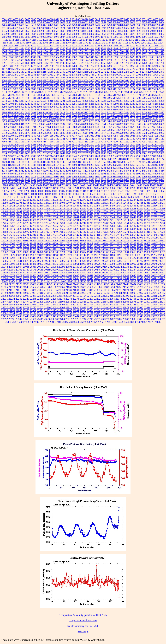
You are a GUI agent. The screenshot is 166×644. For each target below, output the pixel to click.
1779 (45, 66)
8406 (92, 171)
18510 (40, 246)
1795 (127, 66)
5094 (86, 89)
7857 (92, 156)
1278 (80, 46)
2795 (138, 75)
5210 (4, 101)
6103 (74, 118)
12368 (26, 200)
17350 (19, 235)
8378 (4, 171)
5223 (74, 101)
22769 (19, 307)
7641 (51, 153)
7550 (98, 147)
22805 (62, 307)
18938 (54, 252)
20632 (126, 275)
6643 (45, 130)
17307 (133, 232)
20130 (111, 267)
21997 (140, 293)
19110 (47, 255)
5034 (92, 83)
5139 (155, 92)
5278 (103, 104)
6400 (51, 127)
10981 (76, 188)
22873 (126, 307)
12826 (62, 229)
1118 (34, 40)
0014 (74, 19)
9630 (133, 179)
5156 (51, 95)
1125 (74, 40)
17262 (104, 232)
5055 (33, 86)
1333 (45, 48)
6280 (74, 121)
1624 (138, 57)
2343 (16, 75)
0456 (92, 25)
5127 (91, 92)
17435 (83, 235)
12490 (161, 208)
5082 (16, 89)
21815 (19, 290)
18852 (154, 249)
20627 (112, 275)
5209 (162, 98)
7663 (103, 153)
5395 (150, 110)
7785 (33, 156)
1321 (4, 48)
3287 (45, 80)
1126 (80, 40)
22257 (47, 299)
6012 (103, 115)
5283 (133, 104)
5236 (150, 101)
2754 (57, 75)
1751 (74, 63)
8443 (121, 171)
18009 (154, 238)
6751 (98, 130)
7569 (162, 147)
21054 (12, 281)
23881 (37, 322)
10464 (146, 185)
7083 (109, 136)
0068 (127, 22)
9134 (115, 176)
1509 (115, 51)
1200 (137, 43)
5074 (133, 86)
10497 (47, 188)
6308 (4, 124)
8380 (10, 171)
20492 (83, 273)
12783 (104, 226)
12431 (47, 206)
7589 (51, 150)
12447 (90, 206)
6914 (86, 133)
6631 (144, 127)
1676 (92, 60)
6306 (156, 121)
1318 (156, 46)
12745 (90, 223)
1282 (103, 46)
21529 (12, 287)
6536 (103, 127)
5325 (150, 107)
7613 (162, 150)
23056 (133, 310)
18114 (119, 241)
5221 (63, 101)
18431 (161, 243)
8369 (144, 168)
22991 (76, 310)
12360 (131, 197)
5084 (28, 89)
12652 (154, 217)
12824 (47, 229)
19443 (147, 258)
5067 (98, 86)
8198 (74, 165)
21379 (19, 284)
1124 (68, 40)
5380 (86, 110)
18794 (83, 249)
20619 (90, 275)
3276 (144, 78)
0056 (57, 22)
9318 (109, 179)
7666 (115, 153)
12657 (26, 220)
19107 (40, 255)
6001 (68, 115)
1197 (120, 43)
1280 (92, 46)
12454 (140, 206)
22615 (154, 302)
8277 (92, 168)
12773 (40, 226)
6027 (162, 115)
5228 (103, 101)
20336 (5, 273)
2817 (39, 78)
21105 (26, 281)
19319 (33, 258)
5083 (22, 89)
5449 (33, 115)
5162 (86, 95)
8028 (28, 159)
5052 (22, 86)
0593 (109, 28)
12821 (26, 229)
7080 (92, 136)
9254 (121, 176)
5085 (33, 89)
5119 (45, 92)
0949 (39, 37)
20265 (104, 270)
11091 (83, 194)
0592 (103, 28)
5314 (86, 107)
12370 (40, 200)
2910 (80, 78)
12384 (133, 200)
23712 (69, 319)
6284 (98, 121)
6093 (22, 118)
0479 (127, 25)
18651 (126, 246)
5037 (109, 83)
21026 (5, 281)
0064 (103, 22)
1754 (92, 63)
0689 (57, 31)
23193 (69, 313)
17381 (33, 235)
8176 (150, 162)
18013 (161, 238)
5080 (4, 89)
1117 (28, 40)
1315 (138, 46)
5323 (138, 107)
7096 (162, 136)
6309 (10, 124)
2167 (115, 69)
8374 (156, 168)
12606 (154, 211)
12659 (40, 220)
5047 (156, 83)
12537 (26, 211)
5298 (4, 107)
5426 (138, 112)
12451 (119, 206)
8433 (109, 171)
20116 (104, 267)
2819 (51, 78)
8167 (115, 162)
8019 (16, 159)
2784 (80, 75)
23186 (62, 313)
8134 (16, 162)
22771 (26, 307)
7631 (39, 153)
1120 (45, 40)
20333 (161, 270)
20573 (19, 275)
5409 (39, 112)
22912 (140, 307)
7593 (57, 150)
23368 (140, 313)
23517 (119, 316)
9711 (68, 182)
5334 (39, 110)
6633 (156, 127)
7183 (22, 142)
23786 (119, 319)
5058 (51, 86)
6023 (138, 115)
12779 (76, 226)
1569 (133, 54)
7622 (33, 153)
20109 (90, 267)
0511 (4, 28)
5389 (127, 110)
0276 (150, 22)
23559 (154, 316)
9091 (68, 176)
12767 (12, 226)
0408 (22, 25)
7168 (4, 142)
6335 (51, 124)
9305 (74, 179)
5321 (127, 107)
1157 (11, 43)
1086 (115, 37)
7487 (39, 147)
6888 (68, 133)
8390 (45, 171)
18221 (154, 241)
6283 (92, 121)
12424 (12, 206)
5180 (28, 98)
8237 (45, 168)
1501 (86, 51)
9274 (162, 176)
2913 (98, 78)
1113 (6, 40)
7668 (121, 153)
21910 (40, 293)
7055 (39, 136)
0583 (80, 28)
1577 (16, 57)
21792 (147, 287)
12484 (140, 208)
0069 (133, 22)
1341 (92, 48)
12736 (54, 223)
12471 (54, 208)
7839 (68, 156)
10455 (103, 185)
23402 (154, 313)
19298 (12, 258)
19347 (62, 258)
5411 (51, 112)
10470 (153, 185)
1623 (133, 57)
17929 (126, 238)
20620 (97, 275)
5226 (92, 101)
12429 (33, 206)
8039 (34, 159)
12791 (154, 226)
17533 (140, 235)
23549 (140, 316)
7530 (63, 147)
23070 (154, 310)
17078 (33, 232)
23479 (62, 316)
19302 (19, 258)
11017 (76, 191)
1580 (33, 57)
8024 (22, 159)
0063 (98, 22)
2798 (156, 75)
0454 (80, 25)
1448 (33, 51)
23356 (126, 313)
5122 (62, 92)
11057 (132, 191)
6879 (28, 133)
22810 (69, 307)
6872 (4, 133)
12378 (90, 200)
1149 (126, 40)
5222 (68, 101)
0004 (22, 19)
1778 (39, 66)
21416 (40, 284)
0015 (80, 19)
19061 (126, 252)
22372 (119, 299)
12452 (126, 206)
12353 (117, 197)
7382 (92, 144)
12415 (119, 203)
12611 (26, 214)
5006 (98, 80)
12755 (147, 223)
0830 (156, 31)
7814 (51, 156)
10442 (75, 185)
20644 (140, 275)
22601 (147, 302)
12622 (104, 214)
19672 (104, 261)
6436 (68, 127)
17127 (47, 232)
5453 (57, 115)
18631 (112, 246)
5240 (10, 104)
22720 (76, 305)
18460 (12, 246)
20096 (69, 267)
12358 (124, 197)
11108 (34, 197)
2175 (162, 69)
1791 (115, 66)
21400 (33, 284)
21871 (119, 290)
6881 (33, 133)
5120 (50, 92)
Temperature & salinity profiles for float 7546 (83, 615)
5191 (86, 98)
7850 (86, 156)
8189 (39, 165)
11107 (27, 197)
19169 (97, 255)
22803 (54, 307)
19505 (5, 261)
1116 (23, 40)
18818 (104, 249)
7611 (150, 150)
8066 (69, 159)
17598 (19, 238)
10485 (12, 188)
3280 (4, 80)
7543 (74, 147)
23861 (15, 322)
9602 (127, 179)
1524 (39, 54)
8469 (10, 174)
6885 (57, 133)
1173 (103, 43)
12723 (154, 220)
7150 (74, 139)
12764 (5, 226)
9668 (63, 182)
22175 (104, 296)
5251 (74, 104)
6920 (121, 133)
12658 (33, 220)
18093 (83, 241)
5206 (144, 98)
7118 (33, 139)
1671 (68, 60)
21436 (62, 284)
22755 (161, 305)
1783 (68, 66)
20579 (26, 275)
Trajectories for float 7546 (83, 620)
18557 (62, 246)
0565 (28, 28)
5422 (115, 112)
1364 (162, 48)
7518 (57, 147)
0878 (144, 34)
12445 (76, 206)
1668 (51, 60)
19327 (40, 258)
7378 (80, 144)
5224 (80, 101)
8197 (68, 165)
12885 (140, 229)
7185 (33, 142)
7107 (22, 139)
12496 (12, 211)
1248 (22, 46)
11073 (13, 194)
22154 (83, 296)
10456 (110, 185)
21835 (54, 290)
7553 (109, 147)
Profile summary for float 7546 (83, 626)
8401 (86, 171)
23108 (26, 313)
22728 (104, 305)
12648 (126, 217)
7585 (33, 150)
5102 (121, 89)
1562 (92, 54)
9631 (138, 179)
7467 (33, 147)
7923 (109, 156)
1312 (121, 46)
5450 (39, 115)
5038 (115, 83)
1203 (155, 43)
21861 (104, 290)
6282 (86, 121)
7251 (144, 142)
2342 (10, 75)
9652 (22, 182)
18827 (133, 249)
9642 (162, 179)
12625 (126, 214)
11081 (34, 194)
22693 (47, 305)
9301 (51, 179)
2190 (63, 72)
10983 (90, 188)
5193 (98, 98)
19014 (83, 252)
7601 (103, 150)
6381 (162, 124)
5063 (74, 86)
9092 (74, 176)
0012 (63, 19)
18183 (147, 241)
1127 (86, 40)
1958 (133, 66)
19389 (97, 258)
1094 (162, 37)
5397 (162, 110)
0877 (138, 34)
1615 (92, 57)
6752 (103, 130)
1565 (109, 54)
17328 (161, 232)
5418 (92, 112)
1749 (63, 63)
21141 (47, 281)
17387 (40, 235)
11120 (82, 197)
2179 (16, 72)
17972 (147, 238)
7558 (127, 147)
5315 (92, 107)
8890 (156, 174)
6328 (33, 124)
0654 (45, 31)
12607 (161, 211)
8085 (98, 159)
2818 (45, 78)
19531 (19, 261)
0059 (74, 22)
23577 (161, 316)
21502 (154, 284)
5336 (45, 110)
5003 (80, 80)
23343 (119, 313)
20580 (33, 275)
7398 (115, 144)
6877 (22, 133)
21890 (5, 293)
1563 (98, 54)
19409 (119, 258)
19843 (26, 264)
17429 (76, 235)
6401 (57, 127)
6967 (162, 133)
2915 (109, 78)
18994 (69, 252)
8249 (63, 168)
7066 (51, 136)
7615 (10, 153)
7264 (39, 144)
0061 (86, 22)
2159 (74, 69)
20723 (26, 278)
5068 (103, 86)
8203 (98, 165)
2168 (121, 69)
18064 (47, 241)
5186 (57, 98)
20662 (154, 275)
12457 (161, 206)
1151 (137, 40)
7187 (45, 142)
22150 (76, 296)
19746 (154, 261)
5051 (16, 86)
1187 (109, 43)
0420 (39, 25)
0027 (121, 19)
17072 (26, 232)
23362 (133, 313)
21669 (69, 287)
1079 (109, 37)
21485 (112, 284)
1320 (162, 46)
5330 (16, 110)
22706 (62, 305)
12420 (154, 203)
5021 (22, 83)
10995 (6, 191)
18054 (40, 241)
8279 (98, 168)
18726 (19, 249)
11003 (41, 191)
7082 (103, 136)
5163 (92, 95)
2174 (156, 69)
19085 (19, 255)
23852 (161, 319)
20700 (12, 278)
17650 (40, 238)
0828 (144, 31)
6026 (156, 115)
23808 (133, 319)
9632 (144, 179)
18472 (26, 246)
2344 (22, 75)
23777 (104, 319)
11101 (146, 194)
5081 (10, 89)
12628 (147, 214)
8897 (4, 176)
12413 (112, 203)
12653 (161, 217)
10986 (112, 188)
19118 (54, 255)
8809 (138, 174)
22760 (12, 307)
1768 (10, 66)
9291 (22, 179)
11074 (20, 194)
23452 (33, 316)
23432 (12, 316)
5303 (33, 107)
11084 (48, 194)
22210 (140, 296)
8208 (127, 165)
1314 (133, 46)
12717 (140, 220)
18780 (76, 249)
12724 (161, 220)
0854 (80, 34)
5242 (22, 104)
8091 (115, 159)
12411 (97, 203)
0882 (162, 34)
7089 (138, 136)
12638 (54, 217)
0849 (57, 34)
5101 (115, 89)
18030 (19, 241)
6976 (28, 136)
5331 (22, 110)
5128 (97, 92)
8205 (109, 165)
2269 (86, 72)
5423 (121, 112)
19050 (119, 252)
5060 (57, 86)
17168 (69, 232)
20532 (126, 273)
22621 (161, 302)
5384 (103, 110)
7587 (45, 150)
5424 (127, 112)
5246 (45, 104)
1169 (80, 43)
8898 (10, 176)
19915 (69, 264)
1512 (133, 51)
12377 (83, 200)
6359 (133, 124)
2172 (144, 69)
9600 (121, 179)
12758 (161, 223)
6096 (39, 118)
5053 (28, 86)
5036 (103, 83)
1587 (74, 57)
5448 (28, 115)
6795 (156, 130)
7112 (28, 139)
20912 (83, 278)
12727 (12, 223)
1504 (103, 51)
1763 (144, 63)
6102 (69, 118)
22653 (19, 305)
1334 (51, 48)
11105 (13, 197)
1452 (57, 51)
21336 (154, 281)
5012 (133, 80)
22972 (47, 310)
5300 (16, 107)
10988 (126, 188)
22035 (147, 293)
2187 (45, 72)
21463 (83, 284)
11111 (48, 197)
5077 (150, 86)
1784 (74, 66)
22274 (69, 299)
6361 (144, 124)
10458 (117, 185)
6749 (86, 130)
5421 (109, 112)
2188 (51, 72)
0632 (127, 28)
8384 (33, 171)
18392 (140, 243)
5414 (68, 112)
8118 (133, 159)
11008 (55, 191)
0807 (98, 31)
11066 (6, 194)
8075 (80, 159)
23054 (126, 310)
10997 (20, 191)
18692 (154, 246)
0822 (121, 31)
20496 (90, 273)
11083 (41, 194)
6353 (98, 124)
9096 (92, 176)
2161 (80, 69)
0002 (10, 19)
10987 (119, 188)
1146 (109, 40)
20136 (140, 267)
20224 (69, 270)
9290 (16, 179)
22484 (33, 302)
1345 (109, 48)
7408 (138, 144)
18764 (62, 249)
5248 (57, 104)
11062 (146, 191)
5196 (115, 98)
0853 (74, 34)
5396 (156, 110)
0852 (68, 34)
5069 (109, 86)
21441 (69, 284)
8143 (39, 162)
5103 (127, 89)
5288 (156, 104)
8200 (86, 165)
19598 (47, 261)
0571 (63, 28)
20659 (147, 275)
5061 (63, 86)
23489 (83, 316)
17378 (26, 235)
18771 (69, 249)
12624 (119, 214)
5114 (22, 92)
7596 (74, 150)
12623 (112, 214)
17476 (119, 235)
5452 (51, 115)
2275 (121, 72)
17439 (90, 235)
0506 (138, 25)
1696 (33, 63)
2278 (138, 72)
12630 (161, 214)
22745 (140, 305)
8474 (22, 174)
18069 (62, 241)
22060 (5, 296)
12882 (119, 229)
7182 (16, 142)
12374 (69, 200)
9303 (63, 179)
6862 (162, 130)
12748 (104, 223)
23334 (104, 313)
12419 (147, 203)
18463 (19, 246)
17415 (54, 235)
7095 (156, 136)
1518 (4, 54)
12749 (112, 223)
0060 (80, 22)
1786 (86, 66)
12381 (112, 200)
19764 (5, 264)
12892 (5, 232)
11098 (125, 194)
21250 (83, 281)
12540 (33, 211)
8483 (57, 174)
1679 (109, 60)
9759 (133, 182)
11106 (20, 197)
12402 (47, 203)
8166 (109, 162)
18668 (140, 246)
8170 (121, 162)
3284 (28, 80)
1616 (98, 57)
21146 (61, 281)
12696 (62, 220)
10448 (89, 185)
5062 (68, 86)
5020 (16, 83)
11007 (48, 191)
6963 (156, 133)
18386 (126, 243)
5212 (16, 101)
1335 (57, 48)
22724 (90, 305)
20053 (12, 267)
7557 (121, 147)
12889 (161, 229)
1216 (16, 46)
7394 (109, 144)
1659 (39, 60)
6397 (45, 127)
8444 (127, 171)
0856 (92, 34)
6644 (51, 130)
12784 (112, 226)
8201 (92, 165)
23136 (40, 313)
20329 (154, 270)
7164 (144, 139)
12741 (69, 223)
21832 (47, 290)
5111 (5, 92)
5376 (68, 110)
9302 (57, 179)
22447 (5, 302)
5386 (115, 110)
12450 (112, 206)
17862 (97, 238)
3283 (22, 80)
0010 (51, 19)
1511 (127, 51)
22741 (126, 305)
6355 (109, 124)
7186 (39, 142)
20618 (83, 275)
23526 (126, 316)
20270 (112, 270)
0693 (80, 31)
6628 (127, 127)
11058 (139, 191)
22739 (119, 305)
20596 (54, 275)
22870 (119, 307)
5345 (57, 110)
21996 (133, 293)
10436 (53, 185)
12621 (97, 214)
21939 (62, 293)
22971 (40, 310)
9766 (5, 185)
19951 (76, 264)
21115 (33, 281)
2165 (103, 69)
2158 (68, 69)
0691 (68, 31)
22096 (54, 296)
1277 (74, 46)
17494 (126, 235)
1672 (74, 60)
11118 (75, 197)
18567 (69, 246)
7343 (45, 144)
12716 (133, 220)
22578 (133, 302)
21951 (76, 293)
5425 (133, 112)
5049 (4, 86)
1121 (51, 40)
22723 (83, 305)
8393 (63, 171)
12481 (119, 208)
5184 (51, 98)
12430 (40, 206)
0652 (39, 31)
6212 (127, 118)
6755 (121, 130)
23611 (40, 319)
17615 (33, 238)
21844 (76, 290)
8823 (150, 174)
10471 (160, 185)
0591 (98, 28)
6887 (63, 133)
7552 (103, 147)
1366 (10, 51)
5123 (68, 92)
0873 (115, 34)
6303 (138, 121)
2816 (33, 78)
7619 (22, 153)
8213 (156, 165)
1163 (45, 43)
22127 (69, 296)
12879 (97, 229)
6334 (45, 124)
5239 (4, 104)
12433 (54, 206)
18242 (5, 243)
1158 (17, 43)
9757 (121, 182)
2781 (63, 75)
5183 (45, 98)
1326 (28, 48)
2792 (127, 75)
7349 (57, 144)
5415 (74, 112)
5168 (121, 95)
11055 (125, 191)
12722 (147, 220)
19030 (104, 252)
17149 (54, 232)
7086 (127, 136)
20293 (140, 270)
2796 (144, 75)
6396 (39, 127)
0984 (63, 37)
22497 (54, 302)
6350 (86, 124)
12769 (26, 226)
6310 (16, 124)
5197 (121, 98)
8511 (115, 174)
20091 (62, 267)
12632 (12, 217)
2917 (121, 78)
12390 (161, 200)
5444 (4, 115)
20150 (12, 270)
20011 (140, 264)
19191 (119, 255)
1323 (16, 48)
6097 (45, 118)
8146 (57, 162)
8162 (86, 162)
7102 (10, 139)
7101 (4, 139)
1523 (33, 54)
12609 (12, 214)
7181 (10, 142)
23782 (112, 319)
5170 (133, 95)
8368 (138, 168)
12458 (5, 208)
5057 (45, 86)
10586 (69, 188)
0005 (28, 19)
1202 (149, 43)
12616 (62, 214)
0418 (28, 25)
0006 (33, 19)
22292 (97, 299)
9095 (86, 176)
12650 (140, 217)
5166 (109, 95)
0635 (133, 28)
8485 (63, 174)
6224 (162, 118)
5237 (156, 101)
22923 (154, 307)
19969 (83, 264)
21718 (104, 287)
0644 (162, 28)
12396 (19, 203)
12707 (90, 220)
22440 (154, 299)
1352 (150, 48)
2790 (115, 75)
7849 (80, 156)
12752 (133, 223)
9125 (109, 176)
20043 (161, 264)
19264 (154, 255)
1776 (28, 66)
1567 (121, 54)
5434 (156, 112)
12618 (76, 214)
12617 (69, 214)
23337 (112, 313)
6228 (22, 121)
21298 (133, 281)
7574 (10, 150)
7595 (68, 150)
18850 (147, 249)
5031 (74, 83)
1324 (22, 48)
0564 (22, 28)
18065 (55, 241)
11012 (62, 191)
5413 (63, 112)
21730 (112, 287)
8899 (16, 176)
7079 (86, 136)
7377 (74, 144)
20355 (26, 273)
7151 (80, 139)
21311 (147, 281)
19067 (154, 252)
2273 (109, 72)
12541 (40, 211)
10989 (133, 188)
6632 (150, 127)
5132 (115, 92)
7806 (45, 156)
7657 (86, 153)
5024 (33, 83)
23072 (161, 310)
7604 (115, 150)
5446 (16, 115)
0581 (68, 28)
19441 (140, 258)
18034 (26, 241)
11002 (34, 191)
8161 (80, 162)
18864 (12, 252)
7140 (57, 139)
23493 (90, 316)
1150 (131, 40)
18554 (54, 246)
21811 (12, 290)
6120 (103, 118)
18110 (112, 241)
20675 (161, 275)
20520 (97, 273)
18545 (47, 246)
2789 (109, 75)
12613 (40, 214)
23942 (65, 322)
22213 (147, 296)
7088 (133, 136)
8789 (127, 174)
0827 (138, 31)
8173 (133, 162)
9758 (127, 182)
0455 (86, 25)
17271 (126, 232)
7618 (16, 153)
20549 (154, 273)
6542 (115, 127)
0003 (16, 19)
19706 (119, 261)
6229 (28, 121)
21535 (19, 287)
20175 (33, 270)
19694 (112, 261)
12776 (62, 226)
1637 (28, 60)
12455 (147, 206)
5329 (10, 110)
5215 (33, 101)
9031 (57, 176)
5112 (10, 92)
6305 (150, 121)
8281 (103, 168)
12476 (83, 208)
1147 (114, 40)
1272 (45, 46)
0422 (51, 25)
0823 (127, 31)
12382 (119, 200)
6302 (133, 121)
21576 (40, 287)
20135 (133, 267)
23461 (47, 316)
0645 (4, 31)
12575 (119, 211)
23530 (133, 316)
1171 (91, 43)
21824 (33, 290)
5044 (138, 83)
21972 (97, 293)
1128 (91, 40)
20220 (62, 270)
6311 (22, 124)
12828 (76, 229)
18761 (54, 249)
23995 (115, 322)
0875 (127, 34)
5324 (144, 107)
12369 (33, 200)
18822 (126, 249)
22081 (33, 296)
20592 (47, 275)
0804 (86, 31)
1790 (109, 66)
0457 (98, 25)
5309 (68, 107)
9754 (109, 182)
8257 (86, 168)
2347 (39, 75)
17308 (140, 232)
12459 (12, 208)
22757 (5, 307)
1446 (28, 51)
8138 (22, 162)
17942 (133, 238)
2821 (63, 78)
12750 (119, 223)
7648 (68, 153)
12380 (104, 200)
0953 (45, 37)
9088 (63, 176)
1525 (45, 54)
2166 (109, 69)
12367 (19, 200)
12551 (83, 211)
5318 (109, 107)
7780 (28, 156)
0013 (68, 19)
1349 (133, 48)
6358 (127, 124)
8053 (57, 159)
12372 (54, 200)
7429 (10, 147)
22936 (5, 310)
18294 (26, 243)
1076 (92, 37)
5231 (121, 101)
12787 (133, 226)
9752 (103, 182)
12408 (76, 203)
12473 (69, 208)
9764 (156, 182)
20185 (40, 270)
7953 (121, 156)
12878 (90, 229)
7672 (133, 153)
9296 (39, 179)
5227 (98, 101)
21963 (90, 293)
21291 (118, 281)
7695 (156, 153)
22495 (40, 302)
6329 (39, 124)
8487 (74, 174)
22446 (161, 299)
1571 (144, 54)
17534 (147, 235)
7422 (156, 144)
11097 (118, 194)
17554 (5, 238)
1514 (144, 51)
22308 (104, 299)
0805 (92, 31)
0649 (22, 31)
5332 (28, 110)
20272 (119, 270)
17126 (40, 232)
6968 (4, 136)
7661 (98, 153)
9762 (144, 182)
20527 (112, 273)
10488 (19, 188)
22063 (12, 296)
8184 (22, 165)
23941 (58, 322)
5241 (16, 104)
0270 (144, 22)
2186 (39, 72)
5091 (68, 89)
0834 (16, 34)
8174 (138, 162)
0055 (51, 22)
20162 (19, 270)
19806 (12, 264)
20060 (33, 267)
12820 (19, 229)
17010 (12, 232)
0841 (51, 34)
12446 (83, 206)
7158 (121, 139)
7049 (33, 136)
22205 (133, 296)
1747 (51, 63)
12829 (83, 229)
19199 (126, 255)
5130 (103, 92)
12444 (69, 206)
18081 (69, 241)
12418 (140, 203)
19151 (90, 255)
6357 (121, 124)
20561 (161, 273)
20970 (133, 278)
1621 (121, 57)
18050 (33, 241)
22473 (12, 302)
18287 (19, 243)
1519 (10, 54)
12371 (47, 200)
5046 (150, 83)
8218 (22, 168)
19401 (112, 258)
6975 (22, 136)
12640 (69, 217)
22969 (33, 310)
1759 (121, 63)
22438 (147, 299)
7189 (57, 142)
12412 (104, 203)
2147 (4, 69)
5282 (127, 104)
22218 (154, 296)
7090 (144, 136)
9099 (98, 176)
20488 (76, 273)
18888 (26, 252)
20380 (54, 273)
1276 (68, 46)
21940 (69, 293)
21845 (83, 290)
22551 (97, 302)
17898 (112, 238)
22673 (33, 305)
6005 (80, 115)
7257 (4, 144)
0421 (45, 25)
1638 (33, 60)
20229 (76, 270)
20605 (76, 275)
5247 (51, 104)
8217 (16, 168)
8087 (104, 159)
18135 (126, 241)
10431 (25, 185)
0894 (33, 37)
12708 (97, 220)
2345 (28, 75)
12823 (40, 229)
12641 (76, 217)
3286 (39, 80)
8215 (4, 168)
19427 (133, 258)
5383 (98, 110)
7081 (98, 136)
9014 (33, 176)
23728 (76, 319)
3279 (162, 78)
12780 (83, 226)
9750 (98, 182)
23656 (47, 319)
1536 (74, 54)
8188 (33, 165)
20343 (12, 273)
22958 (26, 310)
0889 (22, 37)
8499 (98, 174)
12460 (19, 208)
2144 (150, 66)
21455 (76, 284)
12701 (76, 220)
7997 (150, 156)
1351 (144, 48)
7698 (162, 153)
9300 (45, 179)
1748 (57, 63)
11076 (27, 194)
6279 (68, 121)
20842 (62, 278)
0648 (16, 31)
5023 (28, 83)
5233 (133, 101)
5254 (86, 104)
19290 (5, 258)
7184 (28, 142)
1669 (57, 60)
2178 (10, 72)
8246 (57, 168)
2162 (86, 69)
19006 (76, 252)
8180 (4, 165)
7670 (127, 153)
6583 (121, 127)
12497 (19, 211)
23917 (44, 322)
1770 (22, 66)
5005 (92, 80)
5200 (138, 98)
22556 (119, 302)
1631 (162, 57)
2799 (162, 75)
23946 (79, 322)
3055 (138, 78)
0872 (109, 34)
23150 (47, 313)
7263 (33, 144)
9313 (98, 179)
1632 (4, 60)
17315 (147, 232)
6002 (74, 115)
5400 (16, 112)
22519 (76, 302)
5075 (138, 86)
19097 (33, 255)
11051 (104, 191)
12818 (5, 229)
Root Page (83, 631)
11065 (161, 191)
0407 (16, 25)
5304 (39, 107)
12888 (154, 229)
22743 (133, 305)
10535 (62, 188)
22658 (26, 305)
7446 (22, 147)
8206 (115, 165)
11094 (104, 194)
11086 (62, 194)
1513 (138, 51)
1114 (11, 40)
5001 (68, 80)
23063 (140, 310)
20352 (19, 273)
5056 (39, 86)
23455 (40, 316)
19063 (133, 252)
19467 (161, 258)
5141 (4, 95)
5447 (22, 115)
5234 (138, 101)
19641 (90, 261)
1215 (10, 46)
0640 (138, 28)
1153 (149, 40)
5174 (156, 95)
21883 (154, 290)
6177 (115, 118)
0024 (109, 19)
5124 (74, 92)
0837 (33, 34)
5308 (63, 107)
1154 (154, 40)
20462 (69, 273)
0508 (150, 25)
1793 (121, 66)
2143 (144, 66)
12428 (26, 206)
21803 (154, 287)
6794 (150, 130)
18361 (97, 243)
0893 (28, 37)
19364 (83, 258)
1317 (150, 46)
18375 (119, 243)
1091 (144, 37)
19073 (5, 255)
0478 (121, 25)
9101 (103, 176)
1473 (80, 51)
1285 (109, 46)
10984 (97, 188)
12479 (104, 208)
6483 (74, 127)
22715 (69, 305)
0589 (92, 28)
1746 (45, 63)
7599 (92, 150)
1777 (33, 66)
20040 (154, 264)
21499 (140, 284)
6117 (92, 118)
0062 (92, 22)
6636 (4, 130)
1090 (138, 37)
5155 (45, 95)
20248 (97, 270)
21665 (62, 287)
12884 (133, 229)
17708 (54, 238)
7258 (10, 144)
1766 (162, 63)
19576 (26, 261)
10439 (67, 185)
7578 (22, 150)
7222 (127, 142)
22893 (133, 307)
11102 (153, 194)
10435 (46, 185)
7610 (144, 150)
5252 (80, 104)
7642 (57, 153)
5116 (33, 92)
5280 (115, 104)
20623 (104, 275)
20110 (97, 267)
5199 (133, 98)
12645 (104, 217)
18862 (5, 252)
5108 (156, 89)
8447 (133, 171)
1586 (68, 57)
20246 (90, 270)
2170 (133, 69)
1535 (68, 54)
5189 (74, 98)
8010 (10, 159)
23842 (147, 319)
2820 (57, 78)
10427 (18, 185)
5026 (45, 83)
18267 (12, 243)
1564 (103, 54)
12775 (54, 226)
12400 (33, 203)
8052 (51, 159)
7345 (51, 144)
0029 (133, 19)
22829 (83, 307)
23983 (108, 322)
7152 (86, 139)
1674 (86, 60)
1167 (68, 43)
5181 (33, 98)
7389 (103, 144)
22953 (12, 310)
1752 (80, 63)
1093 (156, 37)
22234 (12, 299)
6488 (98, 127)
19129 (69, 255)
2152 (33, 69)
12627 (140, 214)
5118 (39, 92)
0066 (115, 22)
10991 (147, 188)
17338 (5, 235)
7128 (39, 139)
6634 (162, 127)
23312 (97, 313)
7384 (98, 144)
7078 (80, 136)
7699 (4, 156)
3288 (51, 80)
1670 (63, 60)
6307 (162, 121)
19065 (140, 252)
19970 (90, 264)
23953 (87, 322)
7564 (144, 147)
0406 (10, 25)
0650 (28, 31)
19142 (83, 255)
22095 (47, 296)
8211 (144, 165)
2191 (68, 72)
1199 (132, 43)
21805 (161, 287)
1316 (144, 46)
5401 (22, 112)
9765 (162, 182)
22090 (40, 296)
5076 (144, 86)
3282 (16, 80)
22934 (161, 307)
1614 (86, 57)
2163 (92, 69)
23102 (19, 313)
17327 (154, 232)
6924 (144, 133)
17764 (76, 238)
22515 (69, 302)
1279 (86, 46)
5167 (115, 95)
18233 (161, 241)
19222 (147, 255)
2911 (86, 78)
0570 (57, 28)
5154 (39, 95)
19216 (140, 255)
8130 (10, 162)
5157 (57, 95)
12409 (83, 203)
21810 (5, 290)
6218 (132, 118)
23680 (54, 319)
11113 (61, 197)
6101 (63, 118)
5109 (162, 89)
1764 (150, 63)
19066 (147, 252)
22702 (54, 305)
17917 (119, 238)
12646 (112, 217)
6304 (144, 121)
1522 (28, 54)
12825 (54, 229)
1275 (63, 46)
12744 (83, 223)
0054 (45, 22)
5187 (63, 98)
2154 (45, 69)
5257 (98, 104)
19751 (161, 261)
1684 (133, 60)
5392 (144, 110)
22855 (112, 307)
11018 (83, 191)
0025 (115, 19)
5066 (92, 86)
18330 (76, 243)
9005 (28, 176)
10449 (96, 185)
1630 (156, 57)
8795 (133, 174)
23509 (104, 316)
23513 (112, 316)
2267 (74, 72)
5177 (10, 98)
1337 (68, 48)
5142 (10, 95)
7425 (162, 144)
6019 (115, 115)
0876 (133, 34)
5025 (39, 83)
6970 (10, 136)
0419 (33, 25)
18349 (90, 243)
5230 (115, 101)
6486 (92, 127)
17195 (90, 232)
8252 (68, 168)
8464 (162, 171)
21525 (5, 287)
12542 (47, 211)
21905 (33, 293)
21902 (26, 293)
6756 (127, 130)
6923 (138, 133)
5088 (51, 89)
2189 (57, 72)
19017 (90, 252)
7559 (133, 147)
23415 (5, 316)
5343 (51, 110)
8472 (16, 174)
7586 (39, 150)
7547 (86, 147)
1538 (86, 54)
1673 (80, 60)
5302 (28, 107)
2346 (33, 75)
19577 (33, 261)
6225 (4, 121)
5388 (121, 110)
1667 (45, 60)
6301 (127, 121)
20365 (40, 273)
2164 (98, 69)
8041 (39, 159)
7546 (80, 147)
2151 (28, 69)
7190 (63, 142)
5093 (80, 89)
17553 (161, 235)
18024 (12, 241)
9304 (68, 179)
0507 (144, 25)
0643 (156, 28)
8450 (138, 171)
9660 (45, 182)
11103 (160, 194)
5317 (103, 107)
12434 (62, 206)
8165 (103, 162)
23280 (83, 313)
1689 (162, 60)
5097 (98, 89)
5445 (10, 115)
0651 (33, 31)
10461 (132, 185)
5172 (144, 95)
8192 (45, 165)
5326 (156, 107)
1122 (57, 40)
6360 (138, 124)
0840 (45, 34)
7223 (133, 142)
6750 (92, 130)
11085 (55, 194)
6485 (86, 127)
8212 (150, 165)
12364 (160, 197)
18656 (133, 246)
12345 (110, 197)
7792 (39, 156)
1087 (121, 37)
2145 (156, 66)
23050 (119, 310)
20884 (76, 278)
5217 (45, 101)
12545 (62, 211)
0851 (63, 34)
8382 (22, 171)
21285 (104, 281)
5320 (121, 107)
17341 (12, 235)
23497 (97, 316)
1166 (63, 43)
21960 (83, 293)
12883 (126, 229)
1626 (150, 57)
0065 (109, 22)
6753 (109, 130)
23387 (147, 313)
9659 (39, 182)
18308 (47, 243)
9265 (150, 176)
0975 (57, 37)
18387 (133, 243)
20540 (140, 273)
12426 (19, 206)
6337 (63, 124)
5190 (80, 98)
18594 (83, 246)
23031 (90, 310)
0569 (51, 28)
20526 (104, 273)
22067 (19, 296)
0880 (150, 34)
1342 (98, 48)
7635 (45, 153)
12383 (126, 200)
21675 (83, 287)
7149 (68, 139)
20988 (147, 278)
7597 (80, 150)
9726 (74, 182)
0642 (150, 28)
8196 (63, 165)
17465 (97, 235)
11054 (118, 191)
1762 (138, 63)
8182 (10, 165)
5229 (109, 101)
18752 (40, 249)
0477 (115, 25)
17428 (69, 235)
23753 (97, 319)
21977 (112, 293)
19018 (97, 252)
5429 (144, 112)
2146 (162, 66)
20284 (133, 270)
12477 (90, 208)
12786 (126, 226)
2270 (92, 72)
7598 (86, 150)
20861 (69, 278)
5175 (162, 95)
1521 (22, 54)
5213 (22, 101)
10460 (124, 185)
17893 (104, 238)
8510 (109, 174)
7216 (103, 142)
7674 (138, 153)
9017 (39, 176)
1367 (16, 51)
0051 (28, 22)
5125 (80, 92)
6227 (16, 121)
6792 (138, 130)
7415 (150, 144)
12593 (133, 211)
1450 (45, 51)
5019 (10, 83)
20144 (161, 267)
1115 (17, 40)
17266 (112, 232)
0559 (16, 28)
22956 (19, 310)
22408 (133, 299)
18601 (90, 246)
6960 (150, 133)
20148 (5, 270)
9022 (51, 176)
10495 (40, 188)
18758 (47, 249)
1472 (74, 51)
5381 (92, 110)
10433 (32, 185)
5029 (63, 83)
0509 (156, 25)
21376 (12, 284)
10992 (154, 188)
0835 (22, 34)
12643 (90, 217)
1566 (115, 54)
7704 (16, 156)
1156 (5, 43)
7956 (127, 156)
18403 (147, 243)
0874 (121, 34)
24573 (136, 322)
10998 (27, 191)
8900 (22, 176)
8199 (80, 165)
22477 (26, 302)
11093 (97, 194)
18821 (119, 249)
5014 (144, 80)
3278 (156, 78)
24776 (151, 322)
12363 (153, 197)
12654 (5, 220)
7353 (68, 144)
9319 (115, 179)
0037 (10, 22)
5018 (4, 83)
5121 (56, 92)
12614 (47, 214)
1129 (97, 40)
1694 (22, 63)
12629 (154, 214)
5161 (80, 95)
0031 (144, 19)
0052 (33, 22)
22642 (12, 305)
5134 (126, 92)
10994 (161, 188)
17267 (119, 232)
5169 (127, 95)
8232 (39, 168)
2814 (22, 78)
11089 (69, 194)
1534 (63, 54)
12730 (33, 223)
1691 (4, 63)
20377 (47, 273)
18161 (133, 241)
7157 (115, 139)
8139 (28, 162)
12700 (69, 220)
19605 (62, 261)
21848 (90, 290)
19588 (40, 261)
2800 (4, 78)
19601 (54, 261)
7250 (138, 142)
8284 (109, 168)
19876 (54, 264)
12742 (76, 223)
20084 (55, 267)
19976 (97, 264)
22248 (33, 299)
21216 (76, 281)
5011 (127, 80)
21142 (54, 281)
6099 (57, 118)
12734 (47, 223)
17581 (12, 238)
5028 (57, 83)
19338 (47, 258)
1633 (10, 60)
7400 (121, 144)
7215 (98, 142)
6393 (28, 127)
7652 (80, 153)
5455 (63, 115)
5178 (16, 98)
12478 (97, 208)
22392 (126, 299)
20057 (19, 267)
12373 (62, 200)
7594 (63, 150)
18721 (12, 249)
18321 (62, 243)
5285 (144, 104)
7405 (133, 144)
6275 (45, 121)
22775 (33, 307)
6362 (150, 124)
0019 (98, 19)
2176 (4, 72)
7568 (156, 147)
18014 (5, 241)
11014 (69, 191)
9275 (4, 179)
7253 (156, 142)
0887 (10, 37)
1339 (80, 48)
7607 (133, 150)
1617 (103, 57)
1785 (80, 66)
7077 (74, 136)
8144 (45, 162)
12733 (40, 223)
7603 (109, 150)
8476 (28, 174)
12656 (19, 220)
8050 (45, 159)
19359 (76, 258)
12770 (33, 226)
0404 (162, 22)
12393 (5, 203)
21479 (104, 284)
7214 (92, 142)
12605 (147, 211)
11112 (54, 197)
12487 (154, 208)
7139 (51, 139)
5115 (27, 92)
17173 (76, 232)
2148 (10, 69)
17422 (62, 235)
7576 (16, 150)
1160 (28, 43)
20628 (119, 275)
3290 (63, 80)
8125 (150, 159)
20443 (62, 273)
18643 (119, 246)
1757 (109, 63)
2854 (74, 78)
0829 (150, 31)
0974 (51, 37)
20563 (5, 275)
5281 (121, 104)
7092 (150, 136)
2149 (16, 69)
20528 (119, 273)
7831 (57, 156)
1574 (162, 54)
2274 (115, 72)
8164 (98, 162)
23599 (26, 319)
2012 (138, 66)
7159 (127, 139)
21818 (26, 290)
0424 (63, 25)
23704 (62, 319)
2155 (51, 69)
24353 (122, 322)
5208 (156, 98)
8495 (80, 174)
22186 (119, 296)
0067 (121, 22)
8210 (138, 165)
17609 (26, 238)
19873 (40, 264)
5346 (63, 110)
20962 (126, 278)
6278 (63, 121)
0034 (162, 19)
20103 (76, 267)
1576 (10, 57)
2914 (103, 78)
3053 (127, 78)
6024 (144, 115)
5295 (162, 104)
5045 (144, 83)
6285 (103, 121)
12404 (54, 203)
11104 (6, 197)
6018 (109, 115)
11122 (89, 197)
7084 (115, 136)
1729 (39, 63)
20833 (54, 278)
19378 (90, 258)
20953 (119, 278)
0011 (57, 19)
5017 (162, 80)
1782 (63, 66)
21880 (147, 290)
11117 (68, 197)
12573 (112, 211)
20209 (54, 270)
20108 (83, 267)
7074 (68, 136)
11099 (132, 194)
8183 (16, 165)
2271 (98, 72)
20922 (97, 278)
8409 (103, 171)
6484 (80, 127)
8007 (162, 156)
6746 (68, 130)
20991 (154, 278)
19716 (126, 261)
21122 (40, 281)
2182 (33, 72)
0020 (103, 19)
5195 (109, 98)
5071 (115, 86)
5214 (28, 101)
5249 (63, 104)
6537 (109, 127)
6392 (22, 127)
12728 (19, 223)
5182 (39, 98)
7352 (63, 144)
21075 (19, 281)
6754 (115, 130)
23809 (140, 319)
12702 (83, 220)
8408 (98, 171)
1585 (63, 57)
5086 (39, 89)
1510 (121, 51)
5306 (51, 107)
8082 (92, 159)
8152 (74, 162)
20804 (40, 278)
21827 (40, 290)
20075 (40, 267)
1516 (156, 51)
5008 (109, 80)
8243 (51, 168)
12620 (90, 214)
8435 (115, 171)
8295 (115, 168)
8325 (127, 168)
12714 (126, 220)
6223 (156, 118)
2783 (74, 75)
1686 (144, 60)
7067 (57, 136)
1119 (40, 40)
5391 (138, 110)
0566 (33, 28)
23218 (76, 313)
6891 (80, 133)
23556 (147, 316)
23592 (5, 319)
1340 (86, 48)
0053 (39, 22)
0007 (39, 19)
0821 (115, 31)
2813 (16, 78)
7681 (144, 153)
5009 (115, 80)
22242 (19, 299)
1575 (4, 57)
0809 (103, 31)
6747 (74, 130)
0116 (138, 22)
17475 (112, 235)
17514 (133, 235)
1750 (68, 63)
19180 (112, 255)
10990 (140, 188)
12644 (97, 217)
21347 (161, 281)
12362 (145, 197)
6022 (133, 115)
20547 (147, 273)
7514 (51, 147)
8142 (33, 162)
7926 (115, 156)
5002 (74, 80)
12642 (83, 217)
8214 (162, 165)
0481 (133, 25)
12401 (40, 203)
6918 (109, 133)
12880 (104, 229)
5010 (121, 80)
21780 (140, 287)
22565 (126, 302)
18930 (47, 252)
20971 (140, 278)
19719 (133, 261)
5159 (68, 95)
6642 (39, 130)
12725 (5, 223)
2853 (68, 78)
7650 (74, 153)
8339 (133, 168)
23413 (161, 313)
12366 (12, 200)
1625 (144, 57)
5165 (103, 95)
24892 (158, 322)
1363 (156, 48)
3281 (10, 80)
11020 (97, 191)
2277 (133, 72)
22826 (76, 307)
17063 (19, 232)
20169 (26, 270)
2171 (138, 69)
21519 (161, 284)
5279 (109, 104)
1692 (10, 63)
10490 (26, 188)
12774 (47, 226)
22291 (90, 299)
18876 (19, 252)
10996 (13, 191)
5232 (127, 101)
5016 (156, 80)
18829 (140, 249)
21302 (140, 281)
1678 (103, 60)
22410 (140, 299)
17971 (140, 238)
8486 (68, 174)
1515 (150, 51)
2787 (98, 75)
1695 (28, 63)
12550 (76, 211)
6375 (156, 124)
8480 (39, 174)
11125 (96, 197)
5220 (57, 101)
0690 (63, 31)
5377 (74, 110)
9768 (11, 185)
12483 (133, 208)
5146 (33, 95)
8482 (51, 174)
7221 (121, 142)
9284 (10, 179)
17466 (104, 235)
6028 (4, 118)
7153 (92, 139)
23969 (101, 322)
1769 (16, 66)
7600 (98, 150)
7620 (28, 153)
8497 (86, 174)
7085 (121, 136)
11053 (111, 191)
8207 (121, 165)
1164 (51, 43)
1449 (39, 51)
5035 (98, 83)
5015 (150, 80)
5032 (80, 83)
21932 (54, 293)
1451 (51, 51)
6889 (74, 133)
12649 (133, 217)
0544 (10, 28)
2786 (92, 75)
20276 (126, 270)
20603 (69, 275)
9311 (86, 179)
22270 (62, 299)
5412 (57, 112)
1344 (103, 48)
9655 (28, 182)
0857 (98, 34)
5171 (138, 95)
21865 (112, 290)
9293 (28, 179)
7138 (45, 139)
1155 (160, 40)
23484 (76, 316)
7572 (4, 150)
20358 (33, 273)
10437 (60, 185)
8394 (68, 171)
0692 (74, 31)
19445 (154, 258)
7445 (16, 147)
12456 (154, 206)
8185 (28, 165)
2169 (127, 69)
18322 (69, 243)
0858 (103, 34)
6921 (127, 133)
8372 (150, 168)
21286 (111, 281)
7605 (121, 150)
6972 (16, 136)
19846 (33, 264)
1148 (120, 40)
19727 (140, 261)
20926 (104, 278)
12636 (40, 217)
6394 (33, 127)
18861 (161, 249)
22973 (54, 310)
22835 (90, 307)
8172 (127, 162)
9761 (138, 182)
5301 (22, 107)
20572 (12, 275)
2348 (45, 75)
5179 (22, 98)
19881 (62, 264)
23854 (8, 322)
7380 (86, 144)
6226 (10, 121)
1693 (16, 63)
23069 (147, 310)
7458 (28, 147)
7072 (63, 136)
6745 (63, 130)
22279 (83, 299)
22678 (40, 305)
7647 (63, 153)
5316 (98, 107)
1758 (115, 63)
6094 (28, 118)
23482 (69, 316)
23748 (90, 319)
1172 (97, 43)
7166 (156, 139)
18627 (104, 246)
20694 (5, 278)
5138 (150, 92)
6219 (138, 118)
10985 (104, 188)
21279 (97, 281)
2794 (133, 75)
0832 (4, 34)
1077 (98, 37)
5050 (10, 86)
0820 (109, 31)
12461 (26, 208)
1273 (51, 46)
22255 (40, 299)
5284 (138, 104)
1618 (109, 57)
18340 (83, 243)
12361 (138, 197)
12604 (140, 211)
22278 (76, 299)
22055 (161, 293)
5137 (144, 92)
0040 (16, 22)
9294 (33, 179)
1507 (109, 51)
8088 (109, 159)
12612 (33, 214)
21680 (90, 287)
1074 (80, 37)
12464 (40, 208)
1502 (92, 51)
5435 (162, 112)
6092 (16, 118)
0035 (4, 22)
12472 (62, 208)
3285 (33, 80)
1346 (115, 48)
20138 (154, 267)
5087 (45, 89)
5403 (33, 112)
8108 (121, 159)
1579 (28, 57)
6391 (16, 127)
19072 (161, 252)
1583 (51, 57)
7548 (92, 147)
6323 (28, 124)
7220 (115, 142)
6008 (86, 115)
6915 (92, 133)
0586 (86, 28)
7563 (138, 147)
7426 (4, 147)
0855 (86, 34)
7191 (68, 142)
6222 (150, 118)
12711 (111, 220)
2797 (150, 75)
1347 (121, 48)
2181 (28, 72)
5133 (120, 92)
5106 (144, 89)
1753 (86, 63)
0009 (45, 19)
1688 (156, 60)
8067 (74, 159)
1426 (22, 51)
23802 (126, 319)
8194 (57, 165)
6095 (34, 118)
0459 (109, 25)
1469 (68, 51)
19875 (47, 264)
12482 (126, 208)
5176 (4, 98)
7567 (150, 147)
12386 (147, 200)
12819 (12, 229)
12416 (126, 203)
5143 (16, 95)
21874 (126, 290)
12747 (97, 223)
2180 (22, 72)
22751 (147, 305)
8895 (162, 174)
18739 (33, 249)
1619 (115, 57)
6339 (74, 124)
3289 (57, 80)
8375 (162, 168)
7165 (150, 139)
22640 (5, 305)
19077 (12, 255)
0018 (92, 19)
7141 (62, 139)
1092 (150, 37)
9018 (45, 176)
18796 (90, 249)
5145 (28, 95)
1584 (57, 57)
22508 (62, 302)
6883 (45, 133)
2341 (4, 75)
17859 (90, 238)
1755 (98, 63)
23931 (51, 322)
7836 (63, 156)
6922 (133, 133)
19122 (62, 255)
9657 (33, 182)
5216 (39, 101)
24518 (129, 322)
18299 (33, 243)
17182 (83, 232)
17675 (47, 238)
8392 (57, 171)
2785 (86, 75)
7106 (16, 139)
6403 (63, 127)
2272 (103, 72)
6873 (10, 133)
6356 (115, 124)
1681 (115, 60)
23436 (19, 316)
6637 (10, 130)
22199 (126, 296)
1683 (127, 60)
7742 (22, 156)
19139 (76, 255)
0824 (133, 31)
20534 (133, 273)
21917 (47, 293)
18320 (54, 243)
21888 (161, 290)
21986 (126, 293)
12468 (47, 208)
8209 (133, 165)
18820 (112, 249)
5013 (138, 80)
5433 (150, 112)
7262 (28, 144)
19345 (54, 258)
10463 (139, 185)
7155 (103, 139)
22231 (5, 299)
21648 (47, 287)
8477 (33, 174)
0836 (28, 34)
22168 (97, 296)
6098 (51, 118)
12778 (69, 226)
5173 (150, 95)
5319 (115, 107)
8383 (28, 171)
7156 (109, 139)
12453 (133, 206)
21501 (147, 284)
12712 (119, 220)
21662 (54, 287)
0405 (4, 25)
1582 (45, 57)
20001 (126, 264)
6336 (57, 124)
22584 (140, 302)
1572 (150, 54)
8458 (150, 171)
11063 (154, 191)
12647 (119, 217)
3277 (150, 78)
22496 (47, 302)
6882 (39, 133)
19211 (133, 255)
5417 (86, 112)
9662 (51, 182)
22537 (90, 302)
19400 (104, 258)
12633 (19, 217)
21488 (119, 284)
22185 (112, 296)
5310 (74, 107)
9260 (138, 176)
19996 (119, 264)
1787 (92, 66)
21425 (47, 284)
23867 (22, 322)
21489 (126, 284)
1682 (121, 60)
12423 (5, 206)
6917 (103, 133)
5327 (162, 107)
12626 (133, 214)
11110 (41, 197)
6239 (33, 121)
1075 (86, 37)
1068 (74, 37)
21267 (90, 281)
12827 (69, 229)
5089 (57, 89)
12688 (47, 220)
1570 (138, 54)
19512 (12, 261)
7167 (162, 139)
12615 (54, 214)
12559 (104, 211)
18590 (76, 246)
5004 (86, 80)
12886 (147, 229)
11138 (103, 197)
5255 (92, 104)
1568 (127, 54)
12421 (161, 203)
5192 (92, 98)
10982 (83, 188)
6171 (109, 118)
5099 (103, 89)
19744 (147, 261)
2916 (115, 78)
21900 (19, 293)
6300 (121, 121)
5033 (86, 83)
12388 (154, 200)
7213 (86, 142)
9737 (80, 182)
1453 (63, 51)
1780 (51, 66)
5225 (86, 101)
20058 (26, 267)
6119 (97, 118)
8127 (162, 159)
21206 (68, 281)
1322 (10, 48)
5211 (10, 101)
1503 (98, 51)
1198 (126, 43)
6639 (22, 130)
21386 (26, 284)
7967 (133, 156)
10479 (5, 188)
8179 (162, 162)
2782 (68, 75)
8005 (156, 156)
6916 (98, 133)
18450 (5, 246)
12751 (126, 223)
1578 (22, 57)
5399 (10, 112)
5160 (74, 95)
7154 (97, 139)
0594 (115, 28)
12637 (47, 217)
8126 (156, 159)
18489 (33, 246)
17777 (83, 238)
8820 (144, 174)
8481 (45, 174)
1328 (39, 48)
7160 (132, 139)
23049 (112, 310)
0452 (68, 25)
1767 (4, 66)
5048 (162, 83)
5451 (45, 115)
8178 (156, 162)
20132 (119, 267)
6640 (28, 130)
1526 (51, 54)
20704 (19, 278)
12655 (12, 220)
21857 (97, 290)
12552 (90, 211)
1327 (33, 48)
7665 (109, 153)
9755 (115, 182)
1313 (127, 46)
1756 (103, 63)
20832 (47, 278)
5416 (80, 112)
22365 (112, 299)
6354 (103, 124)
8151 (68, 162)
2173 (150, 69)
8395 (74, 171)
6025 (150, 115)
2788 (103, 75)
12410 (90, 203)
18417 (154, 243)
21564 (33, 287)
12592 (126, 211)
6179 (121, 118)
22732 (112, 305)
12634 (26, 217)
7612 (156, 150)
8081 (86, 159)
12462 (33, 208)
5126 (85, 92)
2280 (150, 72)
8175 (144, 162)
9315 (103, 179)
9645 (4, 182)
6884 (51, 133)
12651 (147, 217)
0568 (45, 28)
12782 (97, 226)
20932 (112, 278)
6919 (115, 133)
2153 (39, 69)
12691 (54, 220)
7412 (144, 144)
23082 (5, 313)
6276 (51, 121)
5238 (162, 101)
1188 (114, 43)
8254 (80, 168)
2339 (156, 72)
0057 (63, 22)
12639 (62, 217)
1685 (138, 60)
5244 (33, 104)
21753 (126, 287)
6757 (133, 130)
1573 (156, 54)
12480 (112, 208)
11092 (90, 194)
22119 (62, 296)
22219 (161, 296)
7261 (22, 144)
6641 (33, 130)
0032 (150, 19)
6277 (57, 121)
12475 (76, 208)
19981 (104, 264)
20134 (126, 267)
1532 (57, 54)
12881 (112, 229)
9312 (92, 179)
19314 (26, 258)
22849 (104, 307)
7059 (45, 136)
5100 (109, 89)
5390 (133, 110)
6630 (138, 127)
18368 (104, 243)
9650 (16, 182)
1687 (150, 60)
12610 (19, 214)
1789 (103, 66)
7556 (115, 147)
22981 (62, 310)
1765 (156, 63)
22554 (104, 302)
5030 (68, 83)
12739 (62, 223)
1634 (16, 60)
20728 (33, 278)
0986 (68, 37)
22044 (154, 293)
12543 (54, 211)
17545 (154, 235)
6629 (133, 127)
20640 (133, 275)
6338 (68, 124)
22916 (147, 307)
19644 (97, 261)
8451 (144, 171)
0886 (4, 37)
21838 (62, 290)
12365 (5, 200)
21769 (133, 287)
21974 (104, 293)
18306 (40, 243)
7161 (138, 139)
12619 (83, 214)
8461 (156, 171)
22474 (19, 302)
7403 (127, 144)
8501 (103, 174)
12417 (133, 203)
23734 (83, 319)
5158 (63, 95)
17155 (62, 232)
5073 (127, 86)
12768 (19, 226)
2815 (28, 78)
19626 (83, 261)
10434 (39, 185)
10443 (82, 185)
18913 (33, 252)
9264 (144, 176)
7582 (28, 150)
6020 (121, 115)
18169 (140, 241)
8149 (63, 162)
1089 (133, 37)
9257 (133, 176)
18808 (97, 249)
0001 (4, 19)
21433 (54, 284)
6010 (92, 115)
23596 (12, 319)
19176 (104, 255)
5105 (138, 89)
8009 (4, 159)
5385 (109, 110)
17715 (62, 238)
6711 (57, 130)
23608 (33, 319)
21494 (133, 284)
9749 (92, 182)
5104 (133, 89)
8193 (51, 165)
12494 (5, 211)
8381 (16, 171)
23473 (54, 316)
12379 (97, 200)
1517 (162, 51)
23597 (19, 319)
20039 (147, 264)
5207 (150, 98)
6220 (144, 118)
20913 (90, 278)
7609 (138, 150)
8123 (144, 159)
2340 (162, 72)
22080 (26, 296)
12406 (62, 203)
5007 (103, 80)
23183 (54, 313)
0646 (10, 31)
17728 (69, 238)
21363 (5, 284)
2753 (51, 75)
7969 (138, 156)
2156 (57, 69)
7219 (109, 142)
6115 (86, 118)
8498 (92, 174)
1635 (22, 60)
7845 (74, 156)
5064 (80, 86)
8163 (92, 162)
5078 (156, 86)
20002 (133, 264)
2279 (144, 72)
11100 (139, 194)
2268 (80, 72)
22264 (54, 299)
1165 (57, 43)
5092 (74, 89)
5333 (33, 110)
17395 (47, 235)
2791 (121, 75)
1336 (63, 48)
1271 (39, 46)
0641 (144, 28)
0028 (127, 19)
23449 (26, 316)
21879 (140, 290)
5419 (98, 112)
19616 (76, 261)
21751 (119, 287)
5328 (4, 110)
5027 (51, 83)
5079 (162, 86)
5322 (133, 107)
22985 (69, 310)
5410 (45, 112)
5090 (63, 89)
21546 (26, 287)
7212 (80, 142)
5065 (86, 86)
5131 (109, 92)
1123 (62, 40)
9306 (80, 179)
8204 (103, 165)
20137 (147, 267)
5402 (28, 112)
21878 (133, 290)
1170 (86, 43)
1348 (127, 48)
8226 (33, 168)
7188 (51, 142)
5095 (92, 89)
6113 (80, 118)
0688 (51, 31)
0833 (10, 34)
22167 (90, 296)
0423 (57, 25)
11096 (111, 194)
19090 (26, 255)
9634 (150, 179)
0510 (162, 25)
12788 (140, 226)
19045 (112, 252)
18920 (40, 252)
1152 (143, 40)
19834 (19, 264)
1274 (57, 46)
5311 (80, 107)
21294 (125, 281)
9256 (127, 176)
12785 (119, 226)
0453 (74, 25)
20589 (40, 275)
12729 (26, 223)
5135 (132, 92)
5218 (51, 101)
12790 (147, 226)
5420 (103, 112)
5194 (103, 98)
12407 (69, 203)
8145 (51, 162)
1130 (103, 40)
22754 (154, 305)
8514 (121, 174)
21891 (12, 293)
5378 (80, 110)
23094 (12, 313)
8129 (4, 162)
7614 (4, 153)
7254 (162, 142)
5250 (68, 104)
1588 (80, 57)
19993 (112, 264)
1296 (115, 46)
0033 (156, 19)
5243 (28, 104)
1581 (39, 57)
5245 (39, 104)
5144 (22, 95)
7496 (45, 147)
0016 (86, 19)
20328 (147, 270)
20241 (83, 270)
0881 (156, 34)
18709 (5, 249)
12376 (76, 200)
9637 (156, 179)
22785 (40, 307)
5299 (10, 107)
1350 (138, 48)
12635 (33, 217)
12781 (90, 226)
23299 (90, 313)
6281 (80, 121)
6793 (144, 130)
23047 (104, 310)
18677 (147, 246)
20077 (47, 267)
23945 (72, 322)
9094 (80, 176)
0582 (74, 28)
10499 (54, 188)
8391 (51, 171)
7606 (127, 150)
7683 (150, 153)
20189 (47, 270)
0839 (39, 34)
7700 (10, 156)
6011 (98, 115)
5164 (98, 95)
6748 (80, 130)
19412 (126, 258)
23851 (154, 319)
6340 (80, 124)
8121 (138, 159)
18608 (97, 246)
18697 (161, 246)
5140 (161, 92)
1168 (74, 43)
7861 (98, 156)
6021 (127, 115)
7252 (150, 142)
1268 (28, 46)
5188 (68, 98)
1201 (143, 43)
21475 (97, 284)
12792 (161, 226)
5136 (138, 92)
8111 (127, 159)
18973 (62, 252)
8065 (63, 159)
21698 (97, 287)
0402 (156, 22)
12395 (12, 203)
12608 (5, 214)
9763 (150, 182)
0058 (68, 22)
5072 (121, 86)
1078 (103, 37)
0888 (16, 37)
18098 (97, 241)
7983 (144, 156)
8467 (4, 174)
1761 (133, 63)
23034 (97, 310)
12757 (154, 223)
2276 (127, 72)
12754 (140, 223)
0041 (22, 22)
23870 (30, 322)
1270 (33, 46)
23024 (83, 310)
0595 (121, 28)
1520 (16, 54)
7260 (16, 144)
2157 (63, 69)
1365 (4, 51)
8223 (28, 168)
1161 (34, 43)
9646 (10, 182)
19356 (69, 258)
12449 (104, 206)
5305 (45, 107)
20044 (5, 267)
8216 (10, 168)
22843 (97, 307)
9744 (86, 182)
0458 (103, 25)
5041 (133, 83)
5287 (150, 104)
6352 (92, 124)
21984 (119, 293)
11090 (76, 194)
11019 (90, 191)
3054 (133, 78)
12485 (147, 208)
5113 (16, 92)
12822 (33, 229)
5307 (57, 107)
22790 (47, 307)
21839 (69, 290)
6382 (4, 127)
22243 (26, 299)
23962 (94, 322)
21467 (90, 284)
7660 (92, 153)
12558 (97, 211)
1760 (127, 63)
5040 (127, 83)
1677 (98, 60)
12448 (97, 206)
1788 (98, 66)
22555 (112, 302)
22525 (83, 302)
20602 (62, 275)
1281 (98, 46)
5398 (4, 112)
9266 (156, 176)
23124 (33, 313)
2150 (22, 69)
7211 (74, 142)
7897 (103, 156)
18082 (76, 241)
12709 (104, 220)
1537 (80, 54)
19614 (69, 261)
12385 (140, 200)
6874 (16, 133)
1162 (40, 43)
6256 (39, 121)
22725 (97, 305)
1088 (127, 37)
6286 (109, 121)
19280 (161, 255)
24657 (144, 322)
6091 (10, 118)
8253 (74, 168)
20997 (161, 278)
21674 (76, 287)
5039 (121, 83)
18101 (105, 241)
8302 (121, 168)
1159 (22, 43)
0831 (162, 31)
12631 (5, 217)
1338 (74, 48)
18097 (90, 241)
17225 (97, 232)
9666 (57, 182)
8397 (80, 171)
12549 (69, 211)
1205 (4, 46)
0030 (138, 19)
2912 (92, 78)
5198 (127, 98)
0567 (39, 28)
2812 (10, 78)
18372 (112, 243)
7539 (68, 147)
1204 (161, 43)
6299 (115, 121)
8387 (39, 171)
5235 (144, 101)
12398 (26, 203)
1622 (127, 57)
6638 (16, 130)
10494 (33, 188)
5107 (150, 89)
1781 (57, 66)
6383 (10, 127)
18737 (26, 249)
